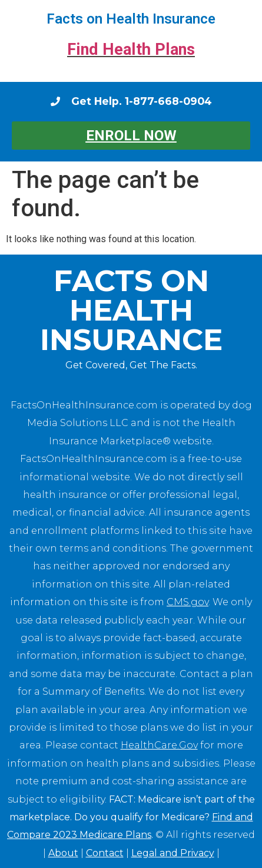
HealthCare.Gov (159, 745)
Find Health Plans (131, 49)
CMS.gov (188, 602)
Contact (105, 853)
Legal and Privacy (173, 853)
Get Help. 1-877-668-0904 (142, 101)
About (63, 853)
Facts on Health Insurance (131, 19)
